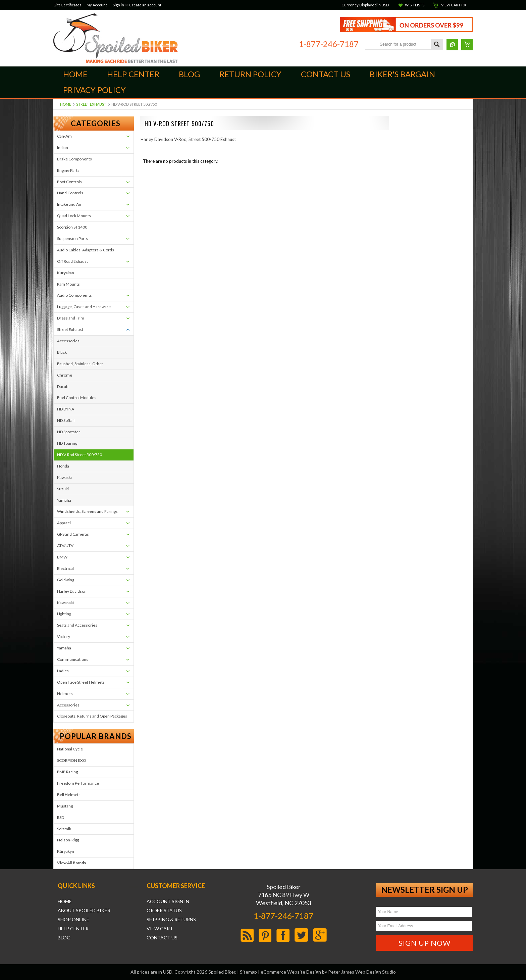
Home (66, 104)
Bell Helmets (69, 795)
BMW (62, 557)
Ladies (63, 671)
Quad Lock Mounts (74, 216)
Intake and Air (69, 204)
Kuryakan (66, 273)
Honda (63, 466)
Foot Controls (69, 182)
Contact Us (162, 938)
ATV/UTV (65, 546)
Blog (64, 938)
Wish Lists (415, 5)
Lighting (64, 614)
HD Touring (67, 443)
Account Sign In (168, 901)
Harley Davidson (72, 591)
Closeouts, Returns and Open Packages (92, 716)
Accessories (68, 341)
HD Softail (66, 420)
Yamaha (64, 500)
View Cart (160, 929)
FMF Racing (67, 772)
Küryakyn (66, 851)
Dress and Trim (71, 318)
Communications (73, 659)
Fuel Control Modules (77, 398)
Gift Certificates (67, 5)
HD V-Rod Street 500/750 (80, 455)
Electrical (65, 568)
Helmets (65, 694)
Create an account (145, 5)
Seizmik (64, 829)
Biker (116, 38)
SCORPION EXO (72, 760)
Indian (63, 148)
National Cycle (70, 749)
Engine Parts (68, 170)
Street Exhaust (91, 104)
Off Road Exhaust (72, 261)
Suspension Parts (72, 238)
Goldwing (66, 580)
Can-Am (64, 136)
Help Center (73, 929)
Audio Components (74, 295)
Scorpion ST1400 (72, 227)
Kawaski (64, 477)
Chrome (65, 375)
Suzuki (63, 489)
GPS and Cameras (73, 534)
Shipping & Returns (171, 920)
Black (62, 352)
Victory (64, 636)
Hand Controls (70, 193)
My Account (97, 5)
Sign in (118, 5)
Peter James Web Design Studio (362, 972)
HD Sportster (69, 432)
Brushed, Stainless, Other (80, 364)
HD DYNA (66, 409)
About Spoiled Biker (84, 911)
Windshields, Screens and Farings (87, 511)
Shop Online (73, 920)
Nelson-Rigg (68, 840)
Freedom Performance (78, 783)
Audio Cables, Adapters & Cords (86, 250)
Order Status (164, 911)
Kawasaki (65, 603)
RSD (61, 817)
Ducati (63, 386)
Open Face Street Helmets (81, 682)
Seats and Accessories (77, 625)
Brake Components (74, 159)
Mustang (65, 806)
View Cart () (454, 5)
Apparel (64, 523)
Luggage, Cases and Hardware (84, 307)
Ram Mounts (68, 284)
